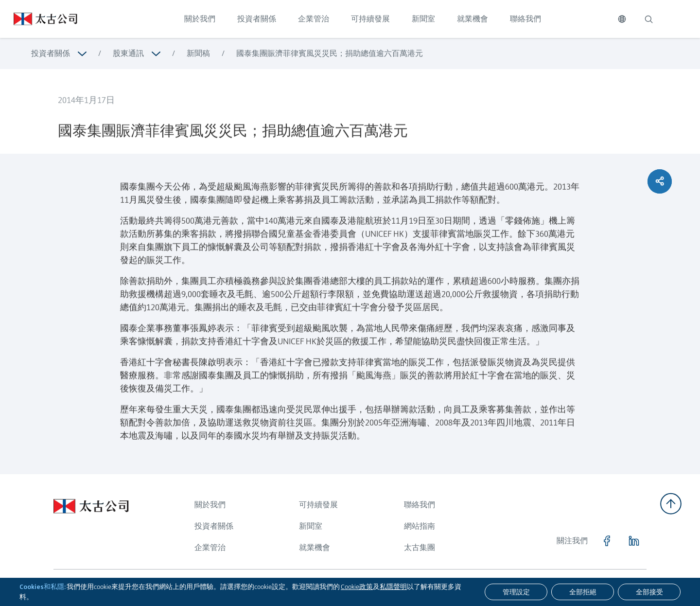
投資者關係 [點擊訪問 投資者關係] (257, 19)
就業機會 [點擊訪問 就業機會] (472, 19)
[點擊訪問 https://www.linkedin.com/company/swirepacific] (634, 541)
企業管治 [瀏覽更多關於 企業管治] (210, 547)
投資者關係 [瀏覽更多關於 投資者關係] (51, 53)
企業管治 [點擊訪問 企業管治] (314, 19)
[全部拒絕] (583, 592)
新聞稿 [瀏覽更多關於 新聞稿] (198, 53)
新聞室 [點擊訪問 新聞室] (423, 19)
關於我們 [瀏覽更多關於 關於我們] (210, 505)
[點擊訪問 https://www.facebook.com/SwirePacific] (607, 541)
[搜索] (648, 19)
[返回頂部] (671, 504)
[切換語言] (622, 19)
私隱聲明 (393, 587)
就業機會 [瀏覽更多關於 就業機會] (315, 547)
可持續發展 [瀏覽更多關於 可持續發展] (318, 505)
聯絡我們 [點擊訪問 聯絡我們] (525, 19)
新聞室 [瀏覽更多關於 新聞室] (311, 526)
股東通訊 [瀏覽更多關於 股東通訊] (128, 53)
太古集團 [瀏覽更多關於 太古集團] (420, 547)
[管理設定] (516, 592)
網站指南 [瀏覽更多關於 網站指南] (420, 526)
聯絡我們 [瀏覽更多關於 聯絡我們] (420, 505)
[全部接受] (649, 592)
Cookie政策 (357, 587)
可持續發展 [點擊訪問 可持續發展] (370, 19)
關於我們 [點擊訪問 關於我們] (200, 19)
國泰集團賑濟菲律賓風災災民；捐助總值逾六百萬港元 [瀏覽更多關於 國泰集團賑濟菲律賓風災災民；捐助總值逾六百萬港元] (330, 53)
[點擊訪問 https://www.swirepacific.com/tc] (39, 19)
